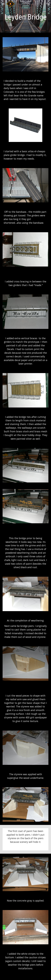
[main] (26, 17)
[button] (3, 4)
